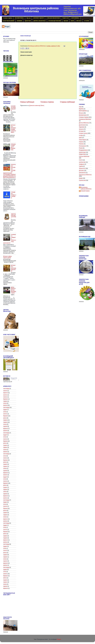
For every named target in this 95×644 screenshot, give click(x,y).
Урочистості (82, 168)
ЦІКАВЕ (66, 21)
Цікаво (81, 178)
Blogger (59, 639)
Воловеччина (83, 115)
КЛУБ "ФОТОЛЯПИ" (9, 21)
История (81, 131)
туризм (81, 166)
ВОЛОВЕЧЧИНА (19, 18)
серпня (5, 426)
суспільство (82, 162)
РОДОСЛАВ (66, 18)
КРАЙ (72, 21)
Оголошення (82, 146)
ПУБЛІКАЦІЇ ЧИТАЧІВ (55, 21)
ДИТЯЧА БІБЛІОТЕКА (40, 21)
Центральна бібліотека (85, 175)
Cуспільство (82, 180)
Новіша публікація (27, 102)
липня (5, 403)
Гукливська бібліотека (85, 119)
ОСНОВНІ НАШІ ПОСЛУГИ (13, 108)
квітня (5, 418)
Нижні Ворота (83, 140)
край (80, 138)
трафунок (82, 164)
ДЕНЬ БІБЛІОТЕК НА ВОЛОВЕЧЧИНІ (13, 290)
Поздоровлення (83, 150)
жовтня (5, 395)
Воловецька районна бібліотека (86, 188)
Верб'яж (81, 109)
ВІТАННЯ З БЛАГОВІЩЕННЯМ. (13, 268)
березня (6, 399)
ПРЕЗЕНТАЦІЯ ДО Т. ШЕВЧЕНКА (13, 147)
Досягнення (82, 125)
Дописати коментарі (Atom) (37, 106)
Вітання (81, 113)
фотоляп (81, 171)
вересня (6, 393)
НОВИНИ (19, 21)
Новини (81, 142)
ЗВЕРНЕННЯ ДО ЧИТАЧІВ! (13, 216)
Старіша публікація (67, 102)
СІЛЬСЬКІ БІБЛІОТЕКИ (53, 18)
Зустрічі (81, 129)
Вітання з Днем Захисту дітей (7, 257)
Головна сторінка (8, 18)
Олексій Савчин (85, 191)
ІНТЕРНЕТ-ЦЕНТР (39, 18)
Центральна (82, 173)
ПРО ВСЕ (79, 21)
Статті (81, 160)
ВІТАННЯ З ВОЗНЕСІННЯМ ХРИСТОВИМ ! (13, 129)
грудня (5, 410)
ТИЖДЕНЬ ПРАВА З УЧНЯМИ (13, 195)
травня (5, 420)
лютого (5, 391)
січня (5, 412)
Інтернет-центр (83, 133)
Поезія (81, 148)
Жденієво (82, 127)
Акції (80, 107)
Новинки (81, 144)
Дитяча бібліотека (84, 123)
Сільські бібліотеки (84, 157)
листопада (6, 389)
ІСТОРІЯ (87, 21)
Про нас (29, 18)
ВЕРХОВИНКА (75, 18)
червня (5, 401)
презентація (82, 152)
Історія (81, 135)
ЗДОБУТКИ (28, 21)
